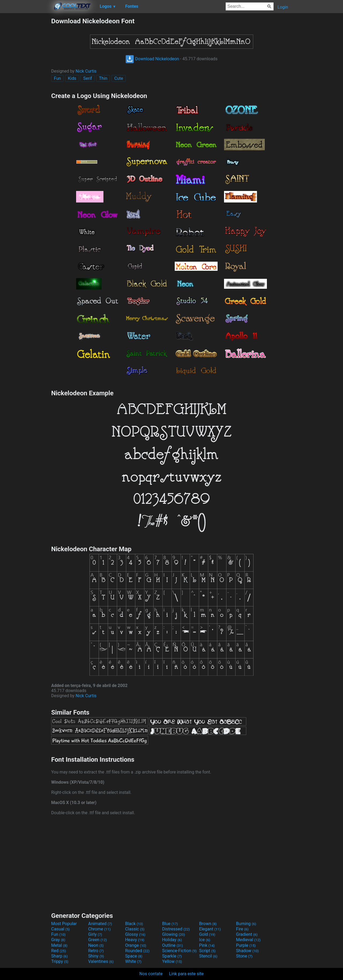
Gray (58, 940)
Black (134, 924)
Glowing (174, 934)
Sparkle (172, 956)
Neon (96, 945)
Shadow (247, 951)
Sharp (59, 956)
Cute (119, 78)
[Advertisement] (25, 97)
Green (98, 940)
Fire (242, 929)
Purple (246, 945)
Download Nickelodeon (152, 59)
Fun (57, 78)
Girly (95, 934)
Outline (173, 945)
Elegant (210, 929)
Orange (136, 945)
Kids (72, 78)
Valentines (101, 961)
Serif (87, 78)
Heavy (135, 940)
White (133, 961)
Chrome (99, 929)
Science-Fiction (179, 951)
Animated (100, 924)
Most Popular (64, 924)
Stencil (208, 956)
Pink (207, 945)
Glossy (135, 934)
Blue (170, 924)
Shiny (96, 956)
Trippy (60, 961)
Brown (208, 924)
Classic (135, 929)
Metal (59, 945)
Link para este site (186, 974)
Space (134, 956)
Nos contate (151, 974)
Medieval (248, 940)
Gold (207, 934)
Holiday (172, 940)
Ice (205, 940)
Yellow (172, 961)
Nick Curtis (86, 71)
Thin (103, 78)
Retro (96, 951)
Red (59, 951)
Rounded (137, 951)
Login (283, 7)
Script (207, 951)
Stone (244, 956)
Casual (60, 929)
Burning (246, 924)
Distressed (176, 929)
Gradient (247, 934)
